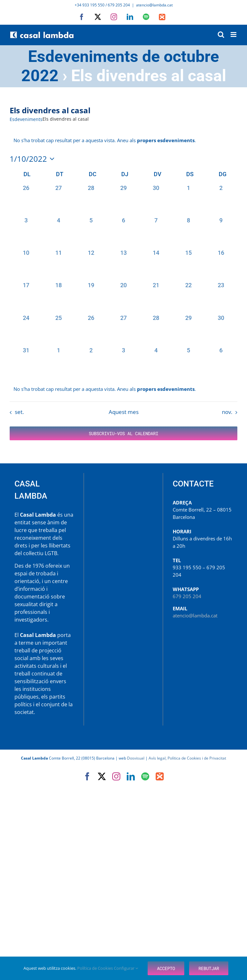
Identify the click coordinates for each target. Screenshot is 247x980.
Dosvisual (136, 758)
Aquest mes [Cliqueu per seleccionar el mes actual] (124, 412)
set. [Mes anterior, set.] (19, 412)
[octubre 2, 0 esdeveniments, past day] (221, 200)
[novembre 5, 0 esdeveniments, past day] (189, 362)
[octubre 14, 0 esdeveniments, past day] (156, 265)
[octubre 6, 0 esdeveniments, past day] (123, 232)
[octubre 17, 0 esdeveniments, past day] (26, 297)
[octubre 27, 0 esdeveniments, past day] (123, 330)
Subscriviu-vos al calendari (123, 433)
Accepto (166, 968)
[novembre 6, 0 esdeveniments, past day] (221, 362)
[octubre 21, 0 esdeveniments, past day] (156, 297)
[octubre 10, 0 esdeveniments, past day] (26, 265)
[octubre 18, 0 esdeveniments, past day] (58, 297)
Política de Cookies (96, 968)
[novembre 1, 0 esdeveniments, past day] (58, 362)
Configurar (126, 968)
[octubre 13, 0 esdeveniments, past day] (123, 265)
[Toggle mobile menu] (234, 34)
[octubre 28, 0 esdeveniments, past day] (156, 330)
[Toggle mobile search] (221, 34)
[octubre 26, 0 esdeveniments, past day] (91, 330)
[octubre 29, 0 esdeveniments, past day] (189, 330)
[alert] (123, 389)
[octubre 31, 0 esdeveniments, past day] (26, 362)
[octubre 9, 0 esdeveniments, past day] (221, 232)
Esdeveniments (26, 119)
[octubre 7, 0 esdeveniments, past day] (156, 232)
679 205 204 (187, 596)
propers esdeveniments (166, 140)
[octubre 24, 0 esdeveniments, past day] (26, 330)
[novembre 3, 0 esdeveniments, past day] (123, 362)
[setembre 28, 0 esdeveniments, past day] (91, 200)
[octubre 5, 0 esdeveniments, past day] (91, 232)
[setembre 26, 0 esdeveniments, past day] (26, 200)
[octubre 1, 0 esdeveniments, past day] (189, 200)
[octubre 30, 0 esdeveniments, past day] (221, 330)
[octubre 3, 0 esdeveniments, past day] (26, 232)
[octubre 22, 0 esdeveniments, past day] (189, 297)
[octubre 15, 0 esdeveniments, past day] (189, 265)
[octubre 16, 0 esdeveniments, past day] (221, 265)
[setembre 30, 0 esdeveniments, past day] (156, 200)
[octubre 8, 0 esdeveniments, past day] (189, 232)
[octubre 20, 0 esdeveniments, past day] (123, 297)
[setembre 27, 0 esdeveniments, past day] (58, 200)
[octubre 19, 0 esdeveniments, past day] (91, 297)
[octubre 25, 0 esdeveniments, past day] (58, 330)
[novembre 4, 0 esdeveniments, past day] (156, 362)
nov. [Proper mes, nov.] (227, 412)
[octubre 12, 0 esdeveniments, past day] (91, 265)
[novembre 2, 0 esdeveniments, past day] (91, 362)
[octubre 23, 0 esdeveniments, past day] (221, 297)
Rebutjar (209, 968)
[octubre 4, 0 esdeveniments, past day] (58, 232)
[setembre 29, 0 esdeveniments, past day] (123, 200)
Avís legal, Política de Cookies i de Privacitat (187, 758)
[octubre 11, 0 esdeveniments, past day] (58, 265)
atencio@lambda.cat (154, 5)
